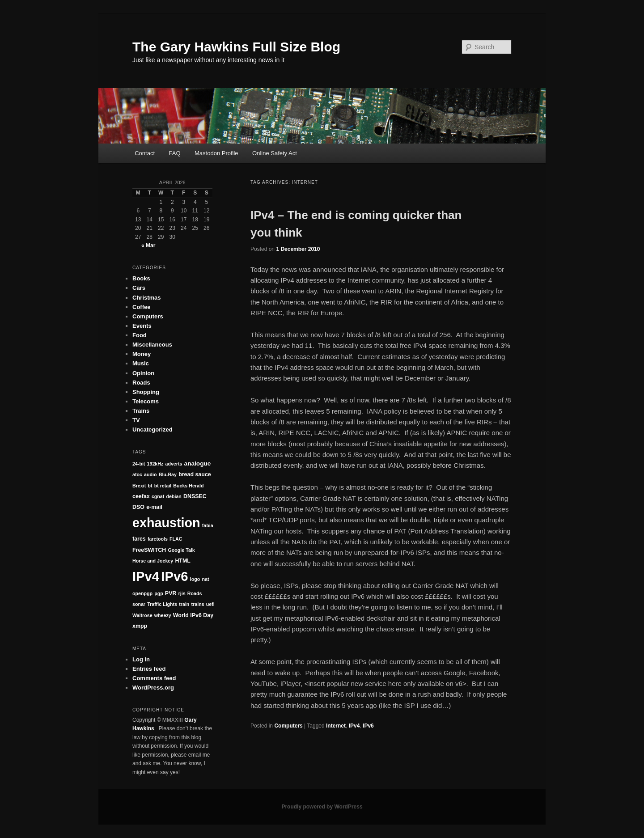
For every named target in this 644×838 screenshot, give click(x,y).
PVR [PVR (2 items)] (171, 593)
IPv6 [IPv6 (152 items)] (174, 576)
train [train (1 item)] (184, 604)
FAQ (175, 153)
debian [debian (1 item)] (174, 496)
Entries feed (149, 669)
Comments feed (154, 678)
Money (142, 354)
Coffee (141, 307)
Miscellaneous (152, 345)
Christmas (147, 298)
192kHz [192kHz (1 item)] (155, 464)
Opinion (143, 373)
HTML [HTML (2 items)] (183, 561)
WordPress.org (153, 688)
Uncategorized (153, 430)
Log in (141, 659)
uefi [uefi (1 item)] (210, 604)
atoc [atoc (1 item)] (137, 474)
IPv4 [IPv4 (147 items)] (146, 576)
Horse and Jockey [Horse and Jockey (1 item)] (153, 561)
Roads (141, 383)
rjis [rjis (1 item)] (182, 593)
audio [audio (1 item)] (150, 474)
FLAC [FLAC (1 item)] (176, 539)
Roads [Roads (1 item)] (195, 593)
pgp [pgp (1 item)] (159, 593)
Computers (288, 726)
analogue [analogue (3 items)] (198, 463)
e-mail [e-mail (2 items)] (154, 507)
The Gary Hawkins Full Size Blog (236, 47)
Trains (141, 411)
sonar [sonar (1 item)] (139, 604)
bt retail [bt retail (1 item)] (163, 486)
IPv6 (368, 726)
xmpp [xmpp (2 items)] (140, 626)
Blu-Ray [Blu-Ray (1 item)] (168, 474)
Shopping (146, 392)
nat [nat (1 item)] (205, 579)
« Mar (148, 245)
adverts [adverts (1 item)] (174, 464)
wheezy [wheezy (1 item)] (163, 615)
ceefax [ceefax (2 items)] (141, 496)
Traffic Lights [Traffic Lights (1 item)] (162, 604)
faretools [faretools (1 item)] (158, 539)
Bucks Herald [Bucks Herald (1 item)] (188, 486)
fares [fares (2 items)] (139, 539)
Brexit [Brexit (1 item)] (139, 486)
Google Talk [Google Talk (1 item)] (182, 550)
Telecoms (146, 401)
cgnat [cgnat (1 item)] (158, 496)
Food (140, 335)
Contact (145, 153)
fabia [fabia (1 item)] (208, 525)
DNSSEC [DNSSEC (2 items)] (195, 496)
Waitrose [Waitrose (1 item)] (142, 615)
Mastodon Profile (216, 153)
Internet (336, 726)
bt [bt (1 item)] (150, 486)
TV (136, 420)
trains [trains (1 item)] (198, 604)
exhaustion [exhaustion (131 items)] (166, 523)
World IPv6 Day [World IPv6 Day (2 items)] (193, 615)
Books (141, 278)
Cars (139, 288)
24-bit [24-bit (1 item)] (139, 464)
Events (142, 326)
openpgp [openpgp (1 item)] (142, 593)
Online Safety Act (275, 153)
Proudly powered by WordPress (322, 807)
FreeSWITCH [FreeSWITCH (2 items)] (149, 550)
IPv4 (354, 726)
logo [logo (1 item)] (195, 579)
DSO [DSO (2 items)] (138, 507)
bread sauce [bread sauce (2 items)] (195, 474)
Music (141, 363)
